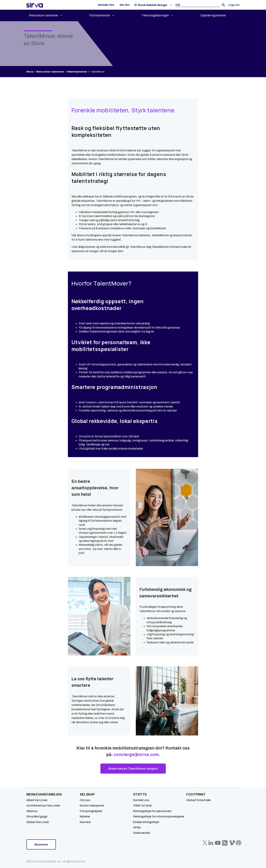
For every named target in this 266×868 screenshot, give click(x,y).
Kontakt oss (141, 800)
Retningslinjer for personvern (152, 811)
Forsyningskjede (91, 811)
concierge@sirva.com (136, 755)
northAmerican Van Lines (43, 806)
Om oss (85, 800)
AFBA (137, 827)
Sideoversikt (142, 833)
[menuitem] (49, 15)
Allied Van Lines (37, 800)
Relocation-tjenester (50, 72)
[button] (154, 5)
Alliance (32, 811)
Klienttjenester (77, 72)
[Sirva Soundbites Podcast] (239, 843)
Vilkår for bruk (142, 806)
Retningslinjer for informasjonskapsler (159, 816)
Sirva (30, 72)
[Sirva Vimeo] (232, 843)
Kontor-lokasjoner (92, 806)
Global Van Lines (38, 822)
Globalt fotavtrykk (198, 800)
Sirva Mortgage (37, 816)
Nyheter (85, 816)
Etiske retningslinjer (146, 822)
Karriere (85, 822)
